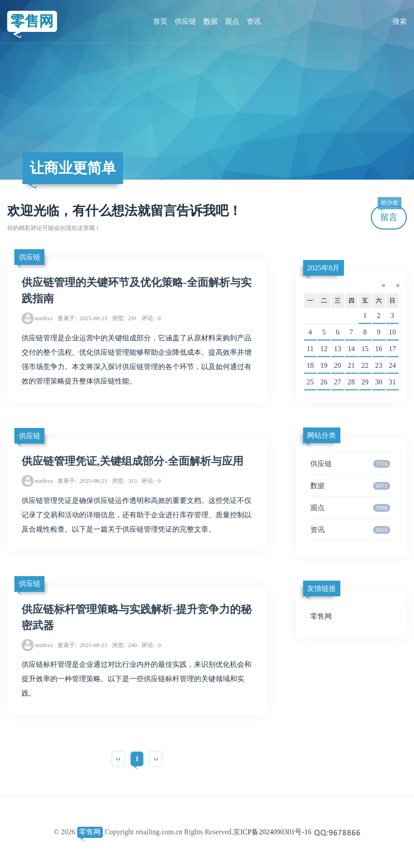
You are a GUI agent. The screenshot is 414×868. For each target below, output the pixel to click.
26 (324, 382)
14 (351, 349)
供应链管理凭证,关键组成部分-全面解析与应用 (132, 461)
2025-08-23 (82, 318)
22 (365, 365)
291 (124, 318)
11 (310, 349)
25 (310, 382)
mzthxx (44, 318)
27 (338, 382)
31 (392, 382)
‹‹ (118, 759)
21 (351, 365)
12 (324, 349)
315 (124, 481)
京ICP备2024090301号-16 (272, 832)
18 (310, 365)
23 (379, 365)
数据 (211, 21)
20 (338, 365)
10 (392, 332)
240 (124, 645)
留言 (389, 214)
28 (351, 382)
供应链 (185, 21)
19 (324, 365)
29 (365, 382)
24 (392, 365)
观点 (232, 21)
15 (365, 349)
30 (379, 382)
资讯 (254, 21)
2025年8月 (323, 268)
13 (338, 349)
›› (156, 759)
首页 (160, 21)
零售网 (32, 21)
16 (379, 349)
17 (392, 349)
